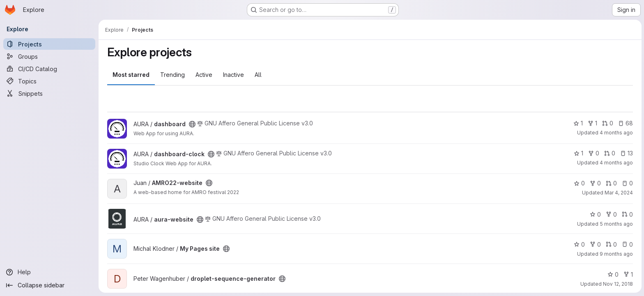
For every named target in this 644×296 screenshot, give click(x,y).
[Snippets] (49, 93)
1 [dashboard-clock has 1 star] (578, 153)
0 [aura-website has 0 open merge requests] (627, 214)
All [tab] (258, 75)
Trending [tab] (172, 75)
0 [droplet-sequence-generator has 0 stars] (613, 274)
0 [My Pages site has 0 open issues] (627, 244)
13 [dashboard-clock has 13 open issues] (626, 153)
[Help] (49, 272)
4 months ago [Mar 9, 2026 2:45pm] (616, 163)
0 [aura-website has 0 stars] (595, 214)
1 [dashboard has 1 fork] (592, 123)
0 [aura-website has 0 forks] (611, 214)
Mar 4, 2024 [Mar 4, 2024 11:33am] (618, 193)
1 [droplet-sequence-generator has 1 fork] (628, 274)
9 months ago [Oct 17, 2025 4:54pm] (616, 254)
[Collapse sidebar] (49, 285)
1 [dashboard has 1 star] (578, 123)
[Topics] (49, 81)
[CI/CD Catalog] (49, 69)
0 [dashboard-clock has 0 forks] (593, 153)
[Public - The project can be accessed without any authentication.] (192, 124)
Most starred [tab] (131, 75)
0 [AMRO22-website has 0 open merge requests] (611, 183)
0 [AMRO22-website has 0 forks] (595, 183)
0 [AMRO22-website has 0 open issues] (627, 183)
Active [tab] (204, 75)
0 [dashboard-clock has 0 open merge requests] (609, 153)
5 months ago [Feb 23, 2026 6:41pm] (616, 224)
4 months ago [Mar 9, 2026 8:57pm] (616, 133)
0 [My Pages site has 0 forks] (595, 244)
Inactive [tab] (233, 75)
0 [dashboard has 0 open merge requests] (607, 123)
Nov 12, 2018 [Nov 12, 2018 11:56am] (618, 284)
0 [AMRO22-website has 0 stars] (579, 183)
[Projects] (49, 44)
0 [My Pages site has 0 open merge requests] (611, 244)
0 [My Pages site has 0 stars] (579, 244)
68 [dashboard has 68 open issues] (625, 123)
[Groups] (49, 56)
